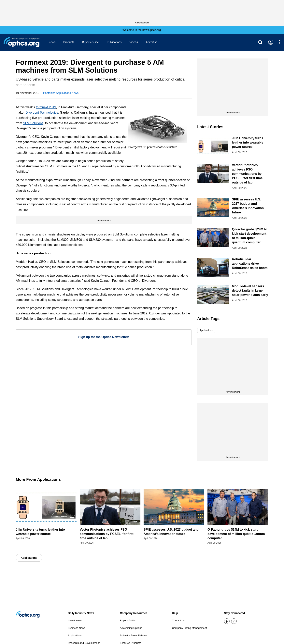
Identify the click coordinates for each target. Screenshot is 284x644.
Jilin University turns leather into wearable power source (248, 142)
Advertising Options (131, 628)
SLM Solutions (33, 123)
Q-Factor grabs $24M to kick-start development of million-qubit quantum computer (236, 534)
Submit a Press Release (134, 635)
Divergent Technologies (42, 113)
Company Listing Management (189, 628)
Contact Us (178, 620)
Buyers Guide (90, 42)
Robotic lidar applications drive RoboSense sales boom (250, 264)
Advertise (151, 42)
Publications (114, 42)
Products (69, 42)
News (52, 42)
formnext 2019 (46, 107)
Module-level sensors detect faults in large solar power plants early (250, 290)
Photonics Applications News (61, 93)
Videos (134, 42)
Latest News (75, 620)
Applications (206, 330)
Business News (77, 628)
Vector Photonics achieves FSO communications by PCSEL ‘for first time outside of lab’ (247, 174)
